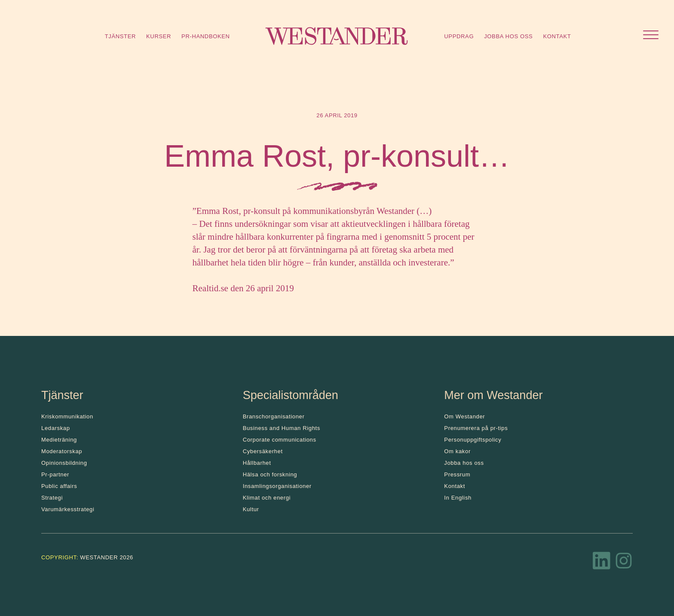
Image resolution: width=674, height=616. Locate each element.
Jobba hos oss (508, 36)
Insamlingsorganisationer (277, 486)
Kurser (159, 36)
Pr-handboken (206, 36)
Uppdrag (459, 36)
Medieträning (59, 440)
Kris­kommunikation (67, 416)
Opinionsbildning (64, 463)
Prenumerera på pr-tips (476, 428)
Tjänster (120, 36)
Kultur (251, 509)
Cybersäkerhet (263, 451)
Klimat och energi (267, 498)
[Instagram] (624, 563)
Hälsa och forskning (270, 474)
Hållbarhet (257, 463)
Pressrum (457, 474)
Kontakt (557, 36)
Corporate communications (280, 440)
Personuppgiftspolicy (473, 440)
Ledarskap (56, 428)
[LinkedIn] (602, 563)
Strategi (52, 498)
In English (458, 498)
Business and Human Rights (282, 428)
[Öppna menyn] (651, 36)
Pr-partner (55, 474)
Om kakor (457, 451)
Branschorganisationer (274, 416)
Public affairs (59, 486)
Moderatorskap (62, 451)
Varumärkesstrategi (68, 509)
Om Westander (464, 416)
